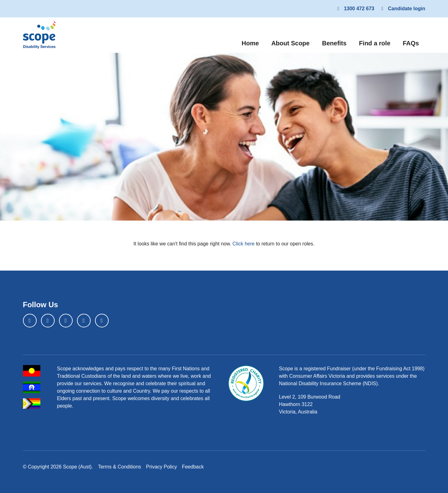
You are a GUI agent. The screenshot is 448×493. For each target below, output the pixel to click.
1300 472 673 (355, 9)
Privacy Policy (161, 467)
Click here (244, 244)
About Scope (290, 43)
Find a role (375, 43)
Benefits (334, 43)
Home (253, 42)
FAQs (411, 43)
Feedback (193, 467)
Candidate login (402, 9)
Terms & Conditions (120, 467)
